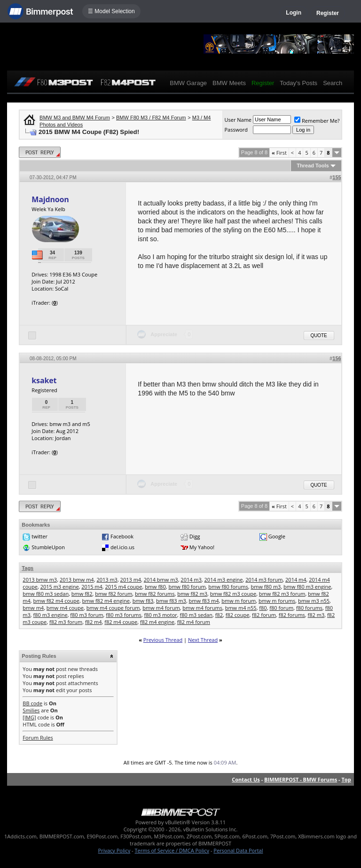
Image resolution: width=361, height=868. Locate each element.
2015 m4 (92, 587)
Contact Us (246, 779)
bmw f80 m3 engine (307, 587)
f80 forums (309, 608)
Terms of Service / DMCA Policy (172, 850)
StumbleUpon (48, 547)
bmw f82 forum (114, 594)
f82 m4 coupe (121, 622)
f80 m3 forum (86, 615)
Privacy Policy (114, 850)
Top (346, 779)
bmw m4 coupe (65, 608)
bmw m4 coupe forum (113, 608)
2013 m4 (131, 580)
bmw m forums (277, 601)
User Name (238, 120)
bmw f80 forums (228, 587)
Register (328, 13)
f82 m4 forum (194, 622)
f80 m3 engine (51, 615)
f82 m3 (316, 615)
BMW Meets (229, 83)
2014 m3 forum (264, 580)
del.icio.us (122, 547)
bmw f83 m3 (171, 601)
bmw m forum (239, 601)
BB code (32, 703)
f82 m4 (94, 622)
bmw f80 (155, 587)
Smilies (31, 710)
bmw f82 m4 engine (106, 601)
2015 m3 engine (60, 587)
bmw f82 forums (155, 594)
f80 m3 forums (123, 615)
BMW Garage (188, 83)
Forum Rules (38, 738)
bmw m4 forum (161, 608)
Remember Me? (317, 121)
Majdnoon (50, 199)
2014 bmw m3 (161, 580)
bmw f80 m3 (266, 587)
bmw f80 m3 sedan (46, 594)
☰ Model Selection (111, 11)
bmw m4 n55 (241, 608)
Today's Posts (298, 83)
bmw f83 (143, 601)
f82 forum (264, 615)
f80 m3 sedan (196, 615)
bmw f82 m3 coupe (233, 594)
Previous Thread (163, 640)
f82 (219, 615)
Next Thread (203, 640)
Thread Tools (313, 166)
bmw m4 (33, 608)
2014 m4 (296, 580)
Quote (319, 335)
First (279, 153)
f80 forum (281, 608)
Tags (27, 568)
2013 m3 (107, 580)
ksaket (44, 380)
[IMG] (29, 717)
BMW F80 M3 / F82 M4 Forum (151, 118)
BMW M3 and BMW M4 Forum (75, 118)
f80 (263, 608)
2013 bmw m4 (77, 580)
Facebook (122, 536)
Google (277, 536)
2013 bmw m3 (40, 580)
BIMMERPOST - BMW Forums (301, 779)
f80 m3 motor (160, 615)
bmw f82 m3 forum (282, 594)
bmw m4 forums (202, 608)
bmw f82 (82, 594)
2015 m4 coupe (124, 587)
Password (236, 130)
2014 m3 (191, 580)
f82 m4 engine (157, 622)
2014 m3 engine (224, 580)
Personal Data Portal (238, 850)
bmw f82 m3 (192, 594)
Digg (195, 536)
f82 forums (292, 615)
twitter (39, 536)
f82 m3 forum (66, 622)
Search (333, 83)
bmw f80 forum (187, 587)
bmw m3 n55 (314, 601)
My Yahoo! (202, 547)
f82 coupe (238, 615)
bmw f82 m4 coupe (56, 601)
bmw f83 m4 (204, 601)
